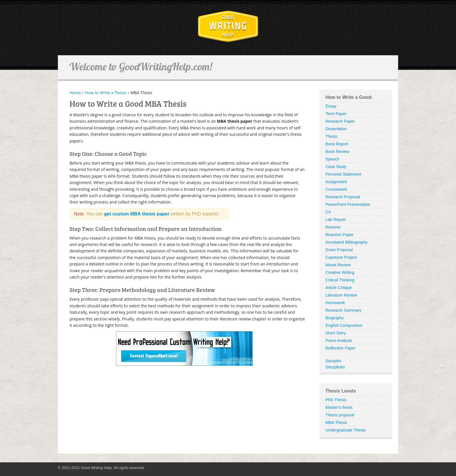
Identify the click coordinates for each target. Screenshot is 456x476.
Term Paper (336, 114)
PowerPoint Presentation (348, 204)
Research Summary (343, 310)
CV (328, 212)
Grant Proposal (339, 250)
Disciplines (335, 367)
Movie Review (338, 265)
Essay (331, 106)
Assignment (336, 182)
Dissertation (336, 129)
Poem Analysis (339, 340)
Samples (333, 361)
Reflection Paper (341, 348)
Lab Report (335, 220)
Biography (335, 318)
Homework (335, 303)
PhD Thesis (336, 400)
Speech (332, 159)
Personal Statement (343, 174)
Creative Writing (340, 272)
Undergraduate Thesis (345, 430)
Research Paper (340, 121)
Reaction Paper (340, 235)
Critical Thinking (340, 280)
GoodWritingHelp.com (228, 27)
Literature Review (341, 295)
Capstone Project (341, 257)
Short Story (336, 333)
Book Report (337, 144)
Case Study (336, 167)
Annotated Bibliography (347, 242)
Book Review (337, 151)
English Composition (344, 325)
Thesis (331, 136)
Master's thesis (339, 407)
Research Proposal (343, 197)
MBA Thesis (336, 422)
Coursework (336, 189)
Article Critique (339, 288)
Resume (333, 227)
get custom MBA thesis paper (137, 214)
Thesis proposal (340, 415)
